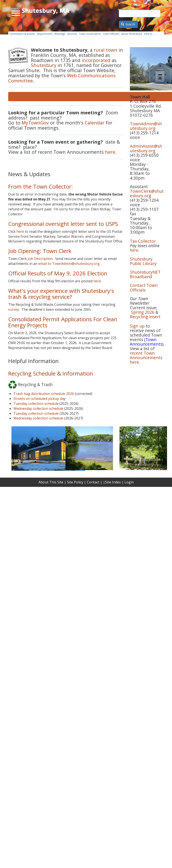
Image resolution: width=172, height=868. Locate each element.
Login (129, 482)
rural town (105, 50)
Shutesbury (44, 65)
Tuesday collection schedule (36, 404)
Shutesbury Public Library (143, 261)
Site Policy (75, 482)
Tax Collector (143, 241)
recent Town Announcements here (146, 358)
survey (14, 309)
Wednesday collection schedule (38, 408)
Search (128, 24)
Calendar (95, 123)
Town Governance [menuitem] (90, 34)
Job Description (40, 259)
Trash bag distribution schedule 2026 (44, 394)
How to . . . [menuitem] (150, 34)
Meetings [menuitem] (60, 34)
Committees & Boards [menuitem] (22, 34)
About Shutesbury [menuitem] (132, 34)
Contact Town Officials (144, 287)
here (110, 152)
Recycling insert (145, 317)
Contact (93, 482)
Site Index (113, 482)
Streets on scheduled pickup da (39, 399)
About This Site (51, 482)
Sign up (137, 326)
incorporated (96, 60)
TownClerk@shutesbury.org (147, 193)
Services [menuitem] (72, 34)
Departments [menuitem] (45, 34)
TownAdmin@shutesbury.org (146, 126)
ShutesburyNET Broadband (145, 274)
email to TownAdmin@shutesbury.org (69, 264)
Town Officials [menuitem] (111, 34)
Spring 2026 (143, 312)
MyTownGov (35, 123)
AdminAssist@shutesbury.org (146, 148)
